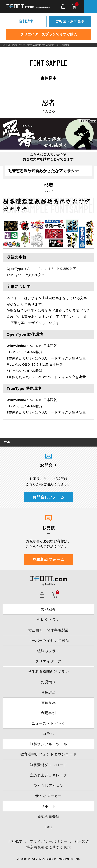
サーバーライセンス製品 (48, 641)
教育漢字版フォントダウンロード (49, 754)
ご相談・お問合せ (70, 21)
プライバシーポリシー (48, 841)
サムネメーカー (48, 796)
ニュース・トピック (49, 723)
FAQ (48, 827)
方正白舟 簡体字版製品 (49, 630)
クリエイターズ (48, 661)
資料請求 (26, 21)
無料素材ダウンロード (48, 765)
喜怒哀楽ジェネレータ (48, 775)
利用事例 (48, 713)
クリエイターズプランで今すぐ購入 (49, 34)
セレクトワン (48, 620)
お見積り (48, 682)
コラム (48, 734)
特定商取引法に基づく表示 (49, 847)
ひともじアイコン (49, 786)
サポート (49, 806)
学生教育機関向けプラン (49, 672)
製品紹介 (48, 609)
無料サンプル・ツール (48, 744)
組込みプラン (48, 651)
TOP (7, 442)
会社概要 (15, 841)
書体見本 (48, 703)
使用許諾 (48, 692)
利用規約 (82, 841)
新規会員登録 (48, 817)
